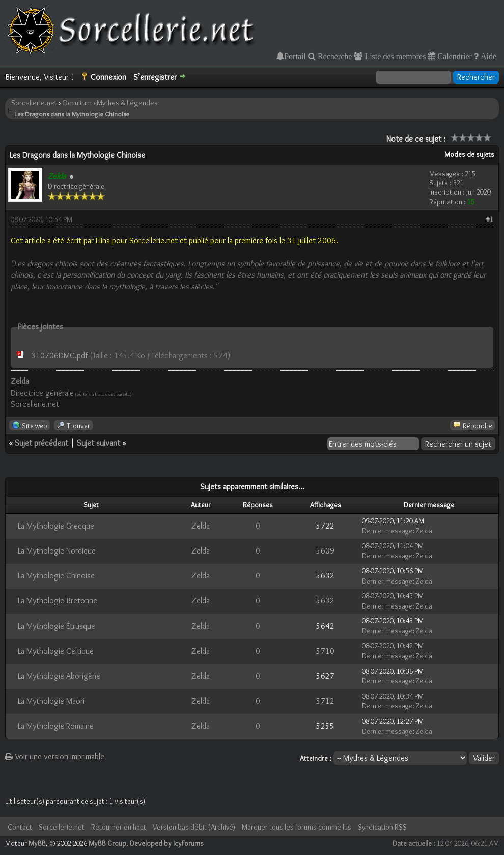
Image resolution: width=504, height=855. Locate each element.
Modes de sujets (469, 154)
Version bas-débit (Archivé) (194, 827)
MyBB (37, 843)
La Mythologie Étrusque (57, 626)
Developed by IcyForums (167, 843)
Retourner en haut (119, 827)
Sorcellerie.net (34, 103)
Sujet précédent (41, 443)
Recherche (334, 56)
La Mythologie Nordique (57, 551)
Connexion (108, 77)
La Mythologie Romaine (56, 726)
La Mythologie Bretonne (58, 601)
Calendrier (454, 56)
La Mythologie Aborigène (59, 676)
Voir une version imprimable (55, 756)
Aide (487, 56)
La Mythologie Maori (51, 701)
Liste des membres (394, 56)
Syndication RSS (382, 827)
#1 (489, 219)
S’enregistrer (155, 77)
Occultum (77, 103)
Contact (20, 827)
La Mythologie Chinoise (56, 576)
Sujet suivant (99, 443)
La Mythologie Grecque (56, 526)
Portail (295, 56)
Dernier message (387, 531)
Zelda (201, 526)
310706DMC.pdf (59, 356)
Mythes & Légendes (127, 103)
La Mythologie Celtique (56, 651)
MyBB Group (107, 843)
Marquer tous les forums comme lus (297, 827)
